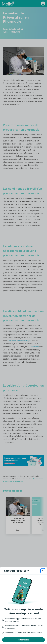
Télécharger (23, 640)
